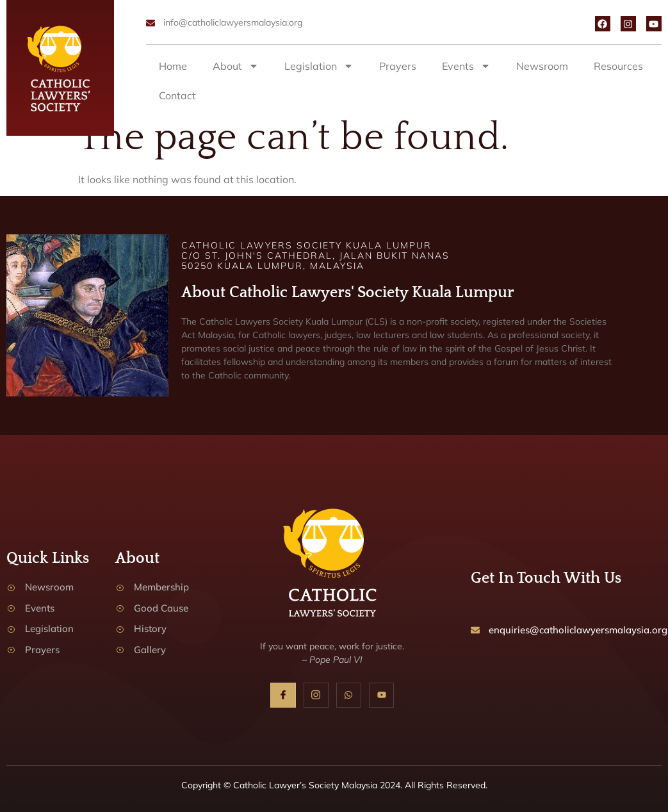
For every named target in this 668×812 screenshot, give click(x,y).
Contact (177, 95)
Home (173, 66)
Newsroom (542, 66)
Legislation (319, 66)
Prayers (398, 66)
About (236, 66)
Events (466, 66)
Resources (618, 66)
